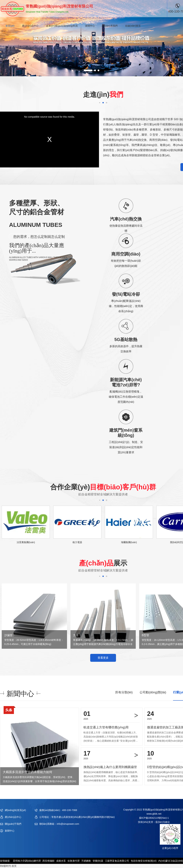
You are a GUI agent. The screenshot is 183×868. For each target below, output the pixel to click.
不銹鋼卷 (86, 861)
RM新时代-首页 (8, 866)
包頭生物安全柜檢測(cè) (144, 861)
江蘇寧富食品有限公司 (117, 861)
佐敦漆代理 (74, 861)
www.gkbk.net (154, 814)
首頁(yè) (10, 26)
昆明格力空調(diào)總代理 (27, 861)
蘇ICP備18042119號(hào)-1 (154, 818)
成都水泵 (61, 861)
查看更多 (103, 658)
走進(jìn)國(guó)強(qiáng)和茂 (62, 26)
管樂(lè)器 (98, 861)
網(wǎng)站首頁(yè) (15, 810)
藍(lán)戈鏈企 (163, 822)
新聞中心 (90, 26)
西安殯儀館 (48, 861)
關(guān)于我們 (13, 824)
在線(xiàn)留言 (133, 26)
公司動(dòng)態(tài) (153, 692)
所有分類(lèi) (124, 692)
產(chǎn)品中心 (30, 26)
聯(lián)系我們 (110, 26)
